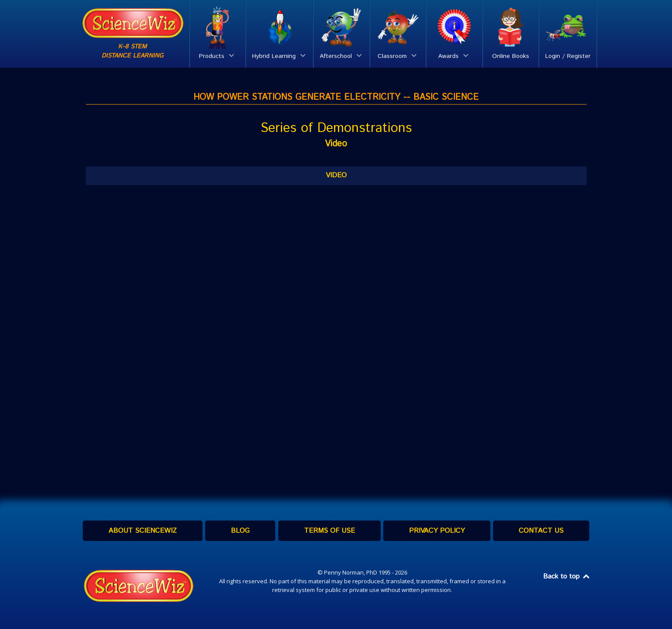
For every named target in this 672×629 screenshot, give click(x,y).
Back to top (567, 577)
